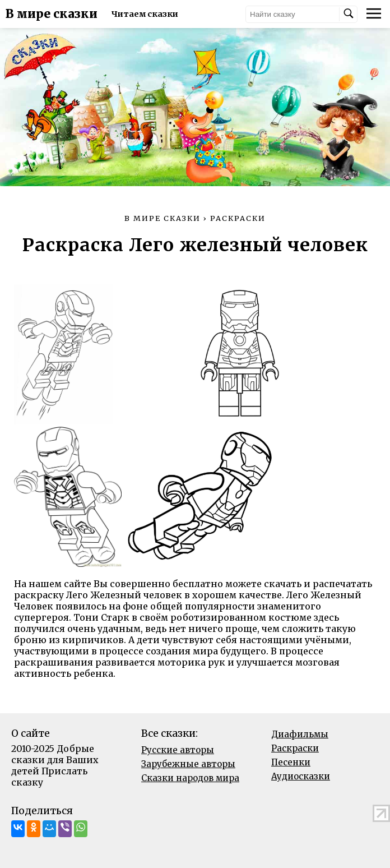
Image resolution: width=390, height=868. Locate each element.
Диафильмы (300, 734)
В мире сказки (52, 14)
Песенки (291, 762)
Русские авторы (178, 750)
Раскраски (295, 748)
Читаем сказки (145, 14)
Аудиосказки (301, 776)
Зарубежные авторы (188, 764)
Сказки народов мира (190, 778)
